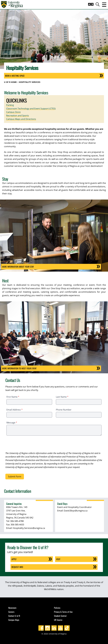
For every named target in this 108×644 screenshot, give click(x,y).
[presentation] (26, 444)
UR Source (58, 620)
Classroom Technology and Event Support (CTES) (31, 109)
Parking (10, 105)
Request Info (17, 567)
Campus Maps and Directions (21, 119)
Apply (14, 559)
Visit (58, 559)
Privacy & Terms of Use (63, 612)
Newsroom (12, 608)
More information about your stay (21, 267)
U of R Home (10, 82)
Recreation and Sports (18, 116)
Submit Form (15, 477)
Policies (57, 608)
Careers (11, 612)
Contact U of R (14, 616)
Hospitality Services (30, 82)
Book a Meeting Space (15, 76)
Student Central (60, 616)
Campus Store (13, 112)
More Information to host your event (22, 368)
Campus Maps (14, 620)
